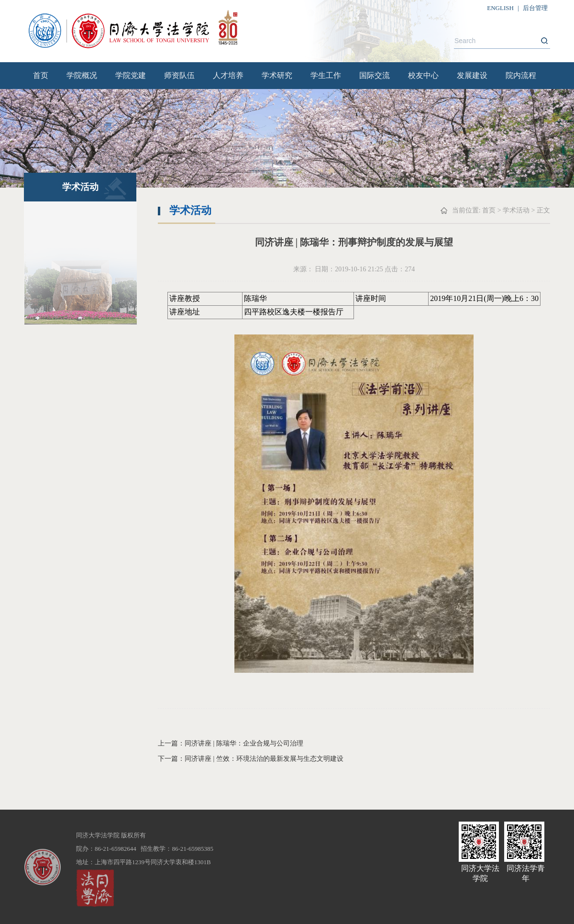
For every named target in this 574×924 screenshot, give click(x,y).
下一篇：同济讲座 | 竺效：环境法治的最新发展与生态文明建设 (251, 759)
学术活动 (516, 210)
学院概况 (82, 75)
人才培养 (228, 75)
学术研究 (277, 75)
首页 (41, 75)
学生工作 (326, 75)
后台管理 (535, 8)
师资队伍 (179, 75)
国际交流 (375, 75)
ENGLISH (500, 8)
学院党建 (131, 75)
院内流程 (521, 75)
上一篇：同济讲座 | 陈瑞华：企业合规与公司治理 (231, 743)
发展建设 (472, 75)
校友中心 (423, 75)
